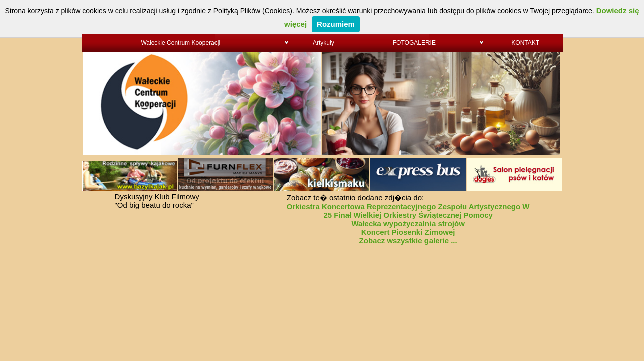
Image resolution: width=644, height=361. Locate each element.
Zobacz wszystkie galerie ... (408, 240)
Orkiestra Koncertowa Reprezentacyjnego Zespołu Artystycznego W (408, 206)
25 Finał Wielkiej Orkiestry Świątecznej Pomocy (408, 215)
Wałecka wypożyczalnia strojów (408, 223)
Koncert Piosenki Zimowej (408, 232)
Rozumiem (336, 24)
